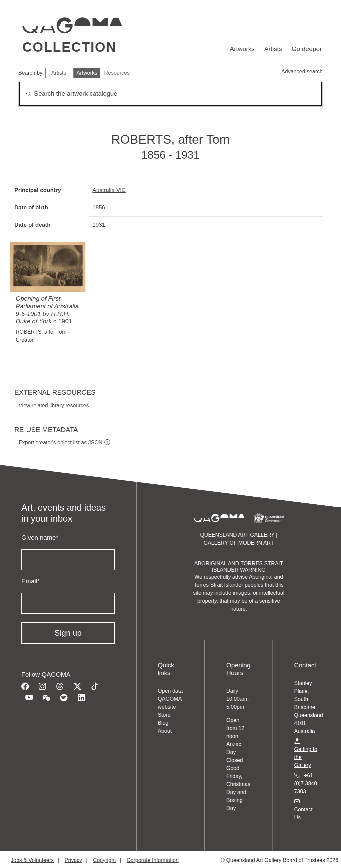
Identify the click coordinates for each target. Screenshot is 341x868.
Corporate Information (153, 860)
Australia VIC (109, 190)
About (165, 731)
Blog (163, 723)
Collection (69, 47)
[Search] (170, 94)
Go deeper (307, 49)
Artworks (242, 49)
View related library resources (54, 405)
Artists (273, 49)
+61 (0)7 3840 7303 (306, 783)
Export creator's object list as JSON (61, 442)
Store (164, 715)
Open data (170, 691)
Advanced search (302, 71)
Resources (117, 73)
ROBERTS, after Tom (41, 332)
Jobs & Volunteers (32, 860)
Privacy (73, 860)
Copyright (104, 860)
